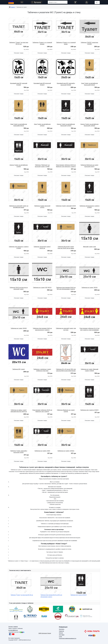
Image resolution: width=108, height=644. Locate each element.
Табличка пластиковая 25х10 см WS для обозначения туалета (66, 288)
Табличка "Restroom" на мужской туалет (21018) (42, 166)
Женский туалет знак (89, 247)
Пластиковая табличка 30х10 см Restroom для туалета (42, 411)
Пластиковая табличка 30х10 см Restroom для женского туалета (66, 166)
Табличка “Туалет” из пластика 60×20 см (19, 43)
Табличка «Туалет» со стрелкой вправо (42, 43)
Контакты (62, 629)
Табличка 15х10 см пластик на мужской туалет (19, 288)
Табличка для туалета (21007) (89, 410)
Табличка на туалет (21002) (66, 451)
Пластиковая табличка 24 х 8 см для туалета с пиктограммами (89, 329)
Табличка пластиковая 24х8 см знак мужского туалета (42, 329)
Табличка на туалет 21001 (42, 451)
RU (97, 3)
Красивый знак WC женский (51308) (19, 84)
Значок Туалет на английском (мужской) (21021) (66, 125)
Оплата (61, 633)
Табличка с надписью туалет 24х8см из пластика (42, 370)
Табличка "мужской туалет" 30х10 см (42, 247)
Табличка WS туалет (19, 369)
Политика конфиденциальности (68, 638)
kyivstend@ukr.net (13, 630)
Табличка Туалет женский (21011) (66, 206)
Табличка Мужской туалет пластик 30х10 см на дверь (66, 247)
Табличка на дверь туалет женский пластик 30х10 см (19, 411)
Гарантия (61, 631)
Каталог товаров (13, 627)
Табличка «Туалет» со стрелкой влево (66, 43)
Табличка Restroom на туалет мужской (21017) (89, 166)
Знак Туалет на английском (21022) (42, 125)
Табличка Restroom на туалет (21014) (66, 411)
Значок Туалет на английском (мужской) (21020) (89, 125)
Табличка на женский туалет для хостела (66, 329)
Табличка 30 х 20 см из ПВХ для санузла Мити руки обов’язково (66, 370)
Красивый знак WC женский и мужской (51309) (66, 84)
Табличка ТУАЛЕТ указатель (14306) (89, 43)
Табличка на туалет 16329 (89, 288)
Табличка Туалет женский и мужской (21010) (19, 452)
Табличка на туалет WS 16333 (42, 288)
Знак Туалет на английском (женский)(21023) (19, 125)
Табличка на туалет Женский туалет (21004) (89, 370)
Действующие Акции (45, 633)
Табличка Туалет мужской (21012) (42, 207)
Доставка (62, 635)
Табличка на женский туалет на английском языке (19, 207)
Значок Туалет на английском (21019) (19, 166)
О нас (60, 637)
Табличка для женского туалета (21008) (19, 247)
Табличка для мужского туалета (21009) (89, 207)
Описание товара (19, 53)
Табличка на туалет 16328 (19, 328)
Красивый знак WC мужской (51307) (42, 84)
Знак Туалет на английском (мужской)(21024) (89, 84)
